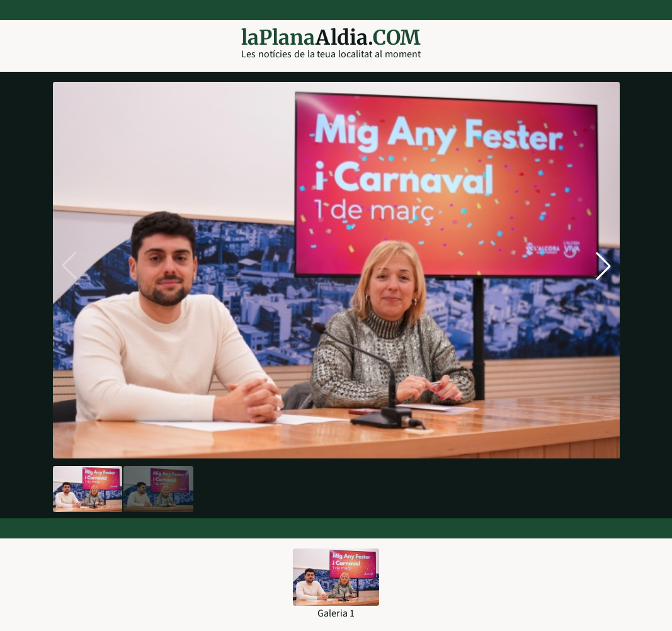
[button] (603, 266)
